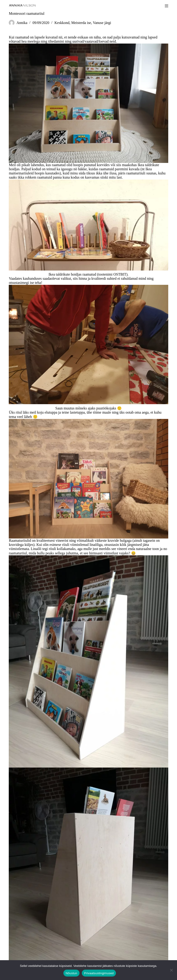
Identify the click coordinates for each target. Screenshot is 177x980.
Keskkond (62, 23)
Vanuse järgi (102, 23)
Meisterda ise (81, 23)
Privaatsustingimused (99, 973)
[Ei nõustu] (171, 970)
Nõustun (71, 973)
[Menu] (167, 6)
